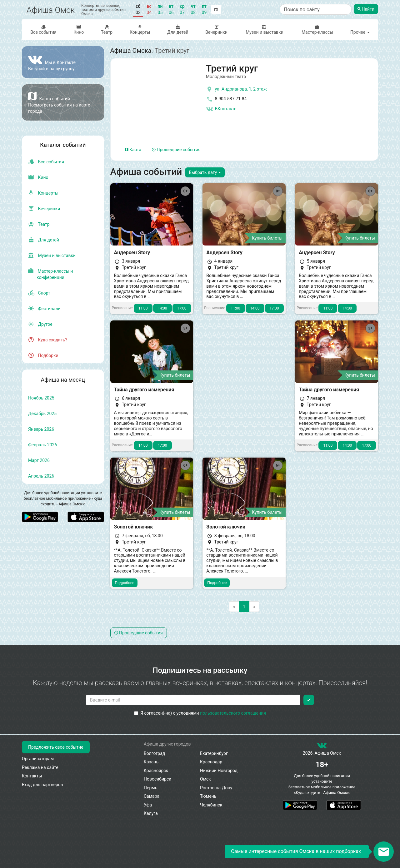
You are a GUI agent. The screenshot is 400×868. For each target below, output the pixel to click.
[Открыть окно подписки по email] (384, 852)
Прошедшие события (176, 150)
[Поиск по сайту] (316, 9)
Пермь (150, 788)
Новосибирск (157, 779)
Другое (40, 324)
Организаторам (38, 759)
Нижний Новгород (219, 771)
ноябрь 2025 (41, 398)
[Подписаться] (309, 700)
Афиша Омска (131, 51)
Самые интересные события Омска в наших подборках (296, 851)
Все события (43, 30)
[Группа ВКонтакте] (63, 62)
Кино (79, 30)
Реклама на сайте (40, 767)
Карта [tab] (133, 150)
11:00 (143, 308)
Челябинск (211, 805)
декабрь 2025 (42, 414)
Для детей (178, 30)
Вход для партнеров (42, 785)
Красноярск (156, 771)
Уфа (148, 805)
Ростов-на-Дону (216, 788)
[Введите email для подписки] (193, 700)
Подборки (43, 355)
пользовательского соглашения (233, 713)
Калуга (151, 813)
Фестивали (44, 309)
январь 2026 (41, 429)
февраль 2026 (42, 445)
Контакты (32, 776)
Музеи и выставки (264, 30)
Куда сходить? (48, 340)
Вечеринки (217, 30)
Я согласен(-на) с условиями (200, 713)
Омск (205, 779)
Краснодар (211, 762)
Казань (151, 762)
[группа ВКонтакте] (322, 747)
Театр (107, 30)
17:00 (182, 308)
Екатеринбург (214, 753)
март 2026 (39, 460)
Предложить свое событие (56, 747)
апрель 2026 (41, 476)
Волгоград (154, 753)
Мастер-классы (317, 30)
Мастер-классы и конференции (50, 274)
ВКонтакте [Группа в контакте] (221, 109)
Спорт (39, 293)
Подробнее (125, 583)
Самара (152, 796)
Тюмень (208, 796)
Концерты (140, 30)
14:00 (162, 308)
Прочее (360, 32)
